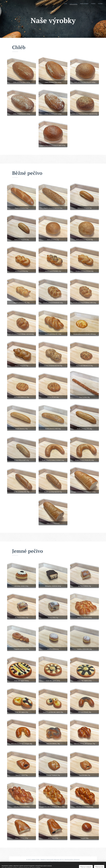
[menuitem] (64, 4)
